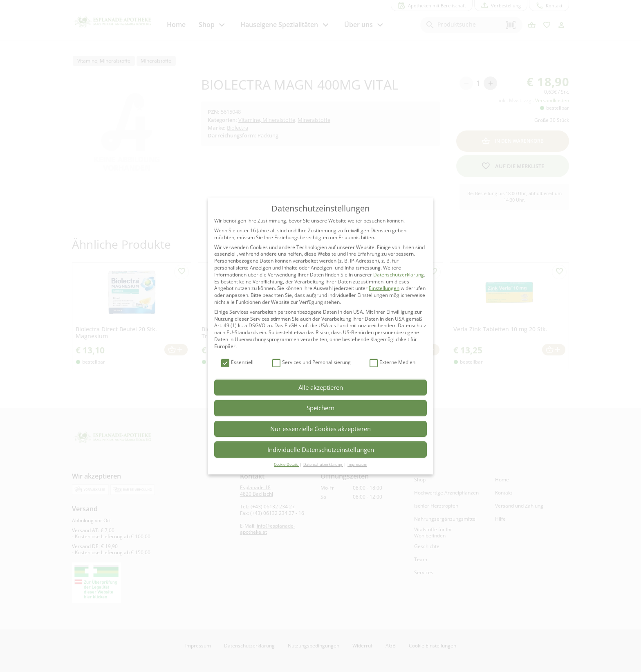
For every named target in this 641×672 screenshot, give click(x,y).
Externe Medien (392, 363)
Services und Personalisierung (312, 363)
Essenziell (237, 363)
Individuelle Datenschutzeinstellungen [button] (321, 449)
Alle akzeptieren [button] (321, 387)
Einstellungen (384, 288)
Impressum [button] (357, 464)
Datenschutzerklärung (399, 275)
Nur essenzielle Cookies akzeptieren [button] (320, 429)
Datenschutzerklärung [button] (323, 464)
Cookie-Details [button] (286, 464)
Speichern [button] (320, 408)
